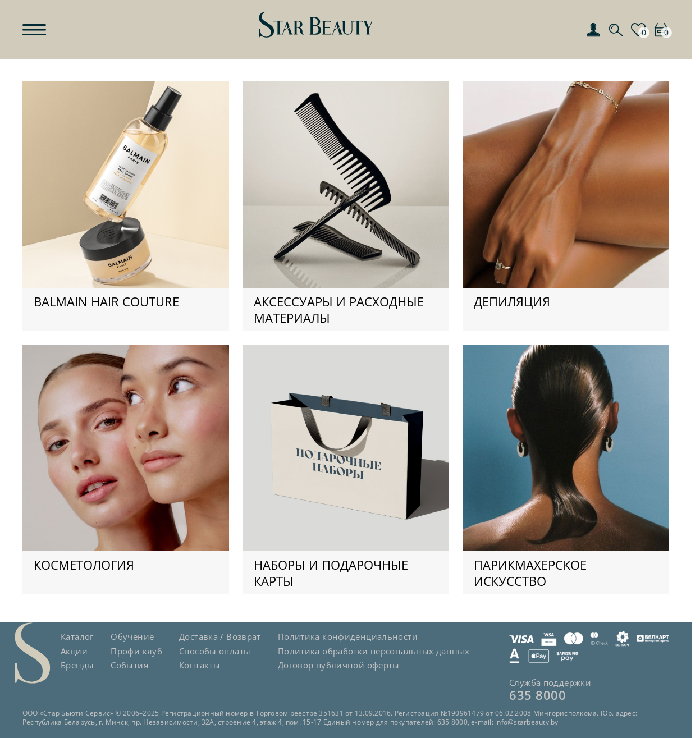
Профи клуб (136, 651)
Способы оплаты (215, 651)
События (129, 665)
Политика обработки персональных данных (374, 651)
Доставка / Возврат (220, 636)
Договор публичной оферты (339, 665)
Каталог (77, 636)
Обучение (132, 636)
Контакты (200, 665)
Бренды (77, 665)
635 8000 (537, 695)
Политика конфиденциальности (348, 636)
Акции (74, 651)
